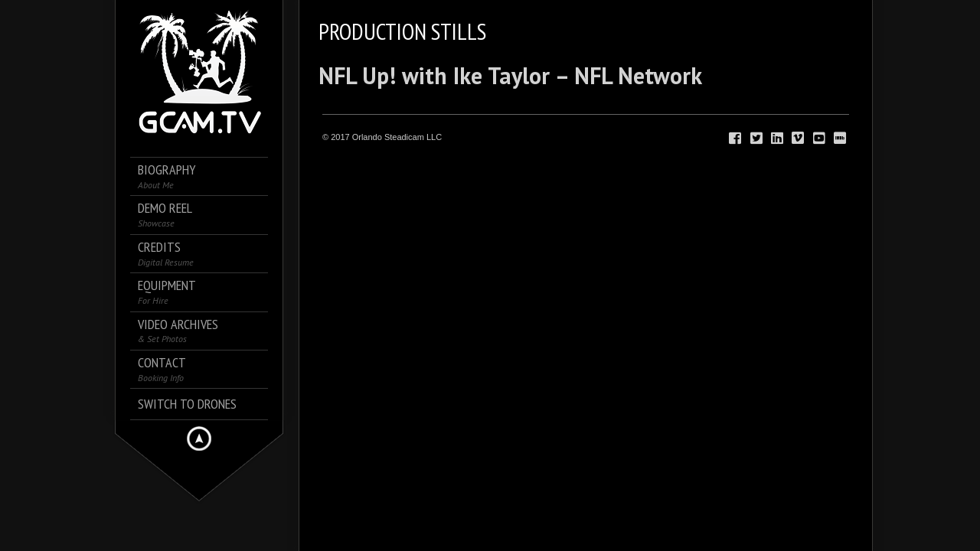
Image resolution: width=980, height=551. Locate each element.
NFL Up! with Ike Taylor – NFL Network (510, 75)
